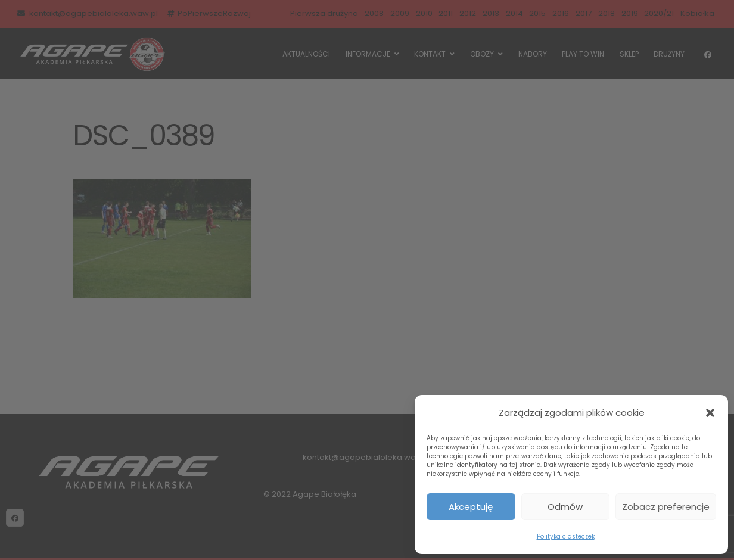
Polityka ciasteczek (566, 536)
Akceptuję (471, 507)
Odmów (565, 507)
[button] (710, 413)
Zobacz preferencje (666, 507)
